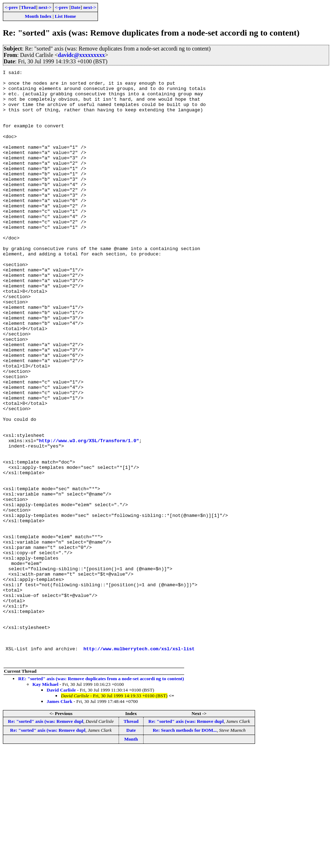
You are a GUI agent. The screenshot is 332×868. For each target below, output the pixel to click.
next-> (45, 7)
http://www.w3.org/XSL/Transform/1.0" (89, 515)
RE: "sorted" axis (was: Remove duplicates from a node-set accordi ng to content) (101, 797)
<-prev (11, 7)
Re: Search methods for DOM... (185, 849)
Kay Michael (45, 803)
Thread (28, 7)
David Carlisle (61, 808)
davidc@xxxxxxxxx (81, 55)
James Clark (59, 820)
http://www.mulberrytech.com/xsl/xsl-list (139, 765)
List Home (66, 16)
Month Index (38, 16)
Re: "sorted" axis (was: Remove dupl (45, 840)
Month (131, 858)
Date (76, 7)
